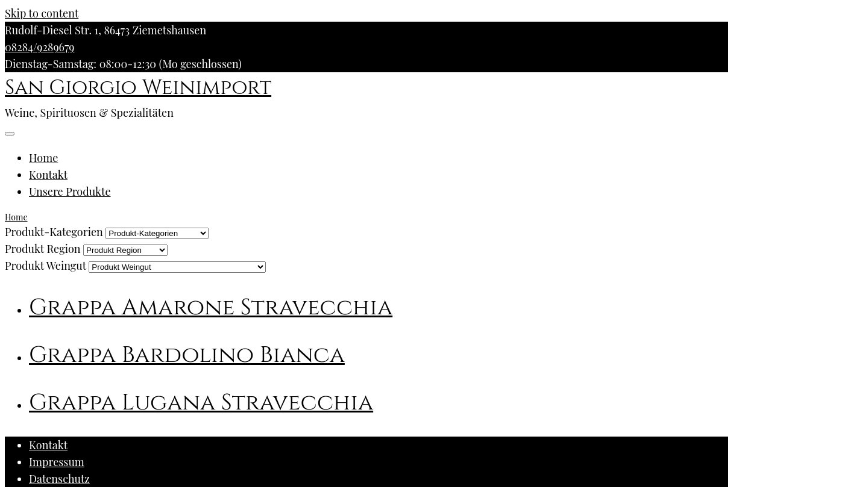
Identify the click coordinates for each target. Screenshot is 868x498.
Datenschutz (59, 479)
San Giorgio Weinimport (138, 88)
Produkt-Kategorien (54, 232)
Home (43, 158)
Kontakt (48, 175)
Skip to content (42, 13)
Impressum (57, 462)
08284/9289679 (39, 47)
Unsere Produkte (70, 191)
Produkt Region (43, 249)
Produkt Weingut (46, 266)
